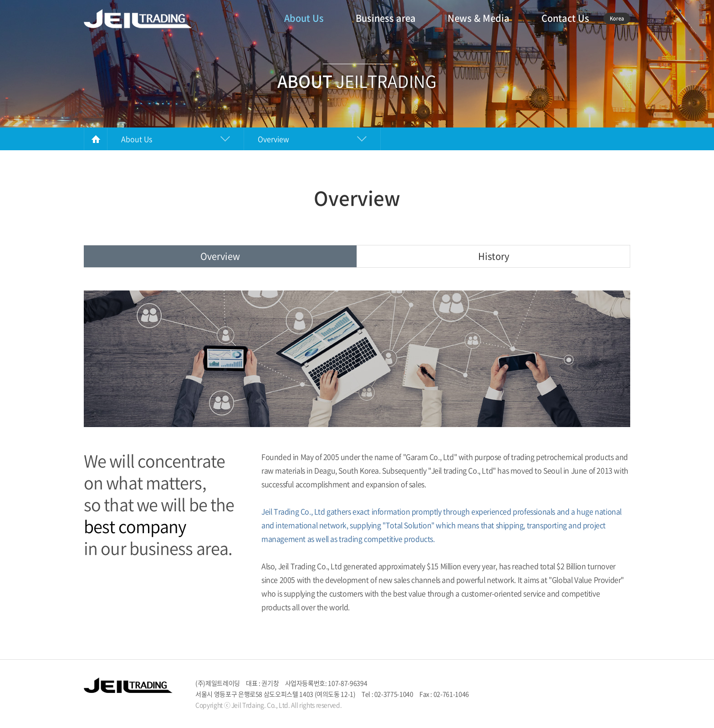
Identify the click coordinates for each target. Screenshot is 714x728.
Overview (220, 256)
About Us (304, 18)
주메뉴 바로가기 (0, 0)
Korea (617, 18)
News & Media (479, 18)
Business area (386, 18)
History (494, 256)
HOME (96, 139)
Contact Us (565, 18)
